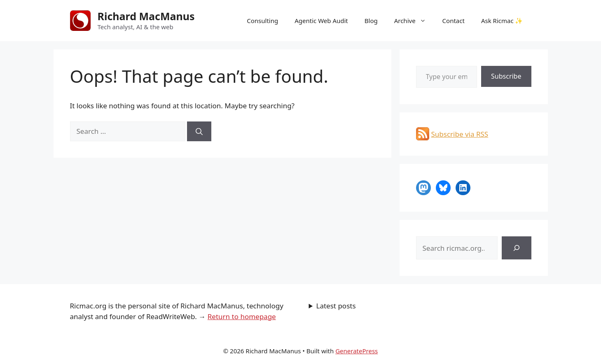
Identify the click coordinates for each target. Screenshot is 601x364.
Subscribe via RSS (460, 134)
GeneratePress (357, 351)
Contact (454, 21)
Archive (414, 21)
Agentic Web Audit (321, 21)
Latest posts (336, 306)
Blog (371, 21)
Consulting (262, 21)
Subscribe (506, 76)
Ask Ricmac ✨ (502, 21)
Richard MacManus (146, 16)
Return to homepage (242, 316)
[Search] (199, 131)
